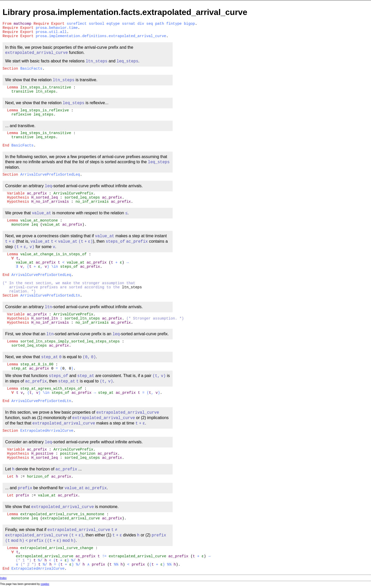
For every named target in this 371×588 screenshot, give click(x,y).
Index (3, 578)
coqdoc (45, 584)
